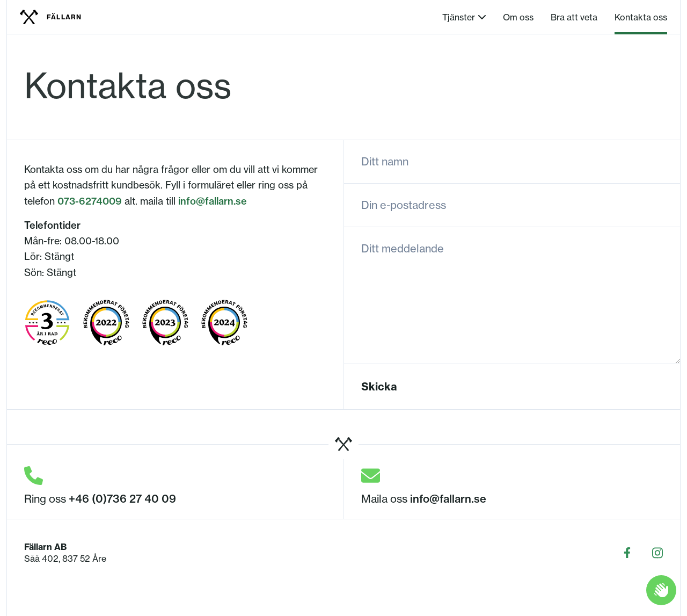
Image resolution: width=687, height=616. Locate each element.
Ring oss (100, 499)
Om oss (518, 17)
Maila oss (424, 499)
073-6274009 (90, 201)
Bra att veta (574, 17)
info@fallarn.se (213, 201)
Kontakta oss (641, 17)
